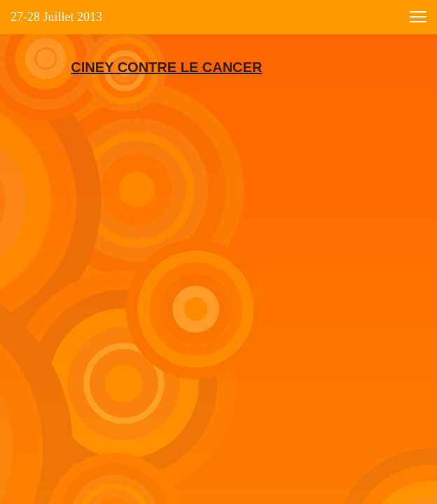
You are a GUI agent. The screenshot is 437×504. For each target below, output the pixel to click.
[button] (418, 17)
